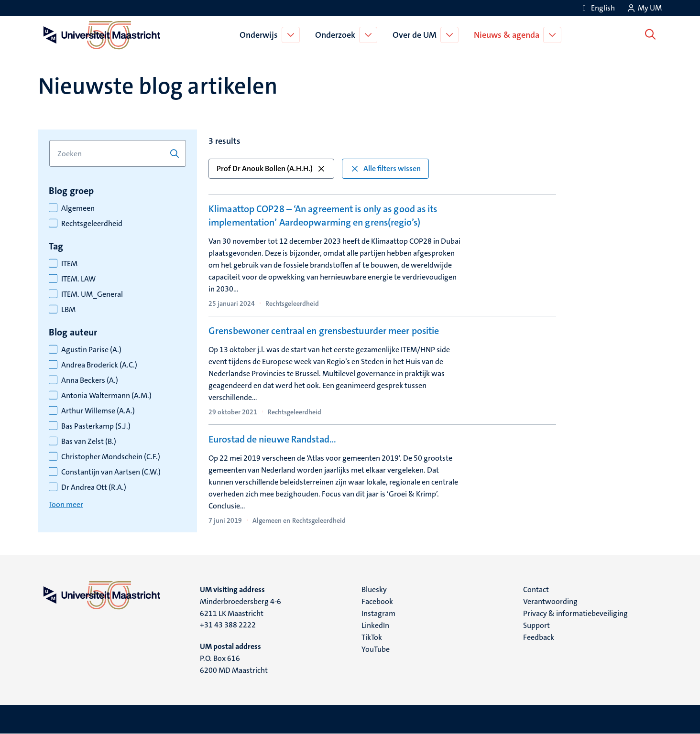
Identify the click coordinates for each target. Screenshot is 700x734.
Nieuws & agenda (509, 35)
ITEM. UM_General (92, 294)
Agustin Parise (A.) (91, 350)
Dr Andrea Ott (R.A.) (94, 487)
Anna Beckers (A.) (90, 380)
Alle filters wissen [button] (385, 168)
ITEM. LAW (78, 279)
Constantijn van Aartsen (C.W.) (111, 472)
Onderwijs (261, 35)
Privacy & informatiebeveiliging (575, 613)
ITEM (69, 264)
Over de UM (416, 35)
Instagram (378, 613)
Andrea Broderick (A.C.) (99, 365)
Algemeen (78, 208)
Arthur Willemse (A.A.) (98, 411)
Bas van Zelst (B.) (89, 442)
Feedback (539, 637)
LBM (68, 310)
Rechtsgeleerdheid (92, 224)
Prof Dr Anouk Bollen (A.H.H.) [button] (271, 168)
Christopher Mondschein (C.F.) (111, 457)
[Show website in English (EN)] (597, 8)
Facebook (377, 601)
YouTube (376, 649)
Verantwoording (550, 601)
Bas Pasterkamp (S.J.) (96, 426)
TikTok (372, 637)
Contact (536, 589)
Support (536, 625)
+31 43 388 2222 (228, 625)
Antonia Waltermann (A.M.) (106, 396)
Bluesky (374, 589)
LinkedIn (375, 625)
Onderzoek (337, 35)
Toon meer (66, 504)
